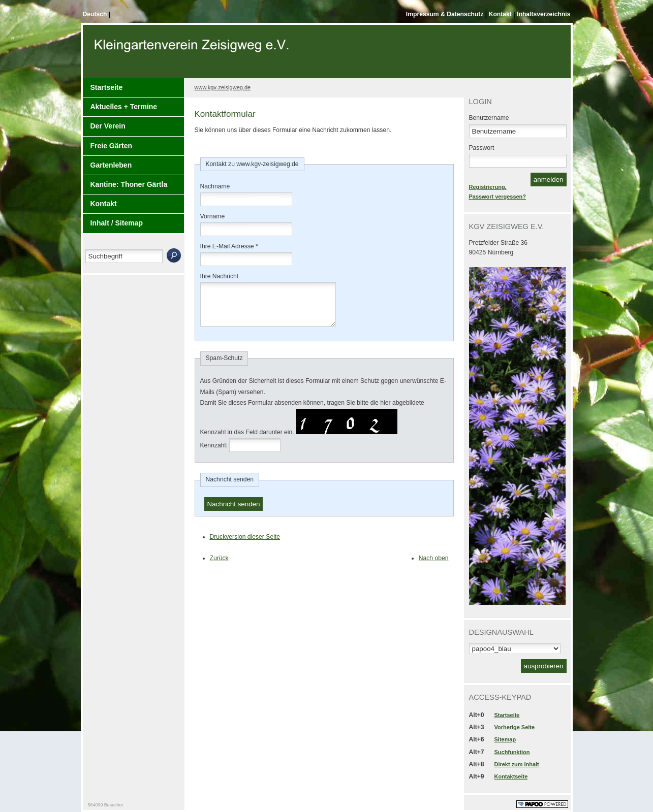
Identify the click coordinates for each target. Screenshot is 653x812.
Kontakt (501, 14)
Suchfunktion (512, 752)
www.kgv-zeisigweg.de (223, 87)
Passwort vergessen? (497, 197)
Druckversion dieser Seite (245, 544)
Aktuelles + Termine (124, 107)
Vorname (213, 216)
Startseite (107, 87)
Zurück (219, 566)
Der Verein (108, 126)
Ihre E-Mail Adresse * (229, 246)
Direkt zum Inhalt (517, 764)
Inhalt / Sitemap (117, 223)
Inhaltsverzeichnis (543, 14)
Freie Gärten (111, 146)
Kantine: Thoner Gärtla (129, 184)
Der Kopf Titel (193, 55)
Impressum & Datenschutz (446, 14)
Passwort (482, 148)
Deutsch (96, 14)
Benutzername (489, 118)
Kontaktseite (511, 776)
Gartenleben (111, 165)
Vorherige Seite (515, 727)
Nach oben (434, 566)
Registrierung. (488, 187)
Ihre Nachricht (220, 276)
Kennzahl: (214, 453)
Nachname (215, 186)
